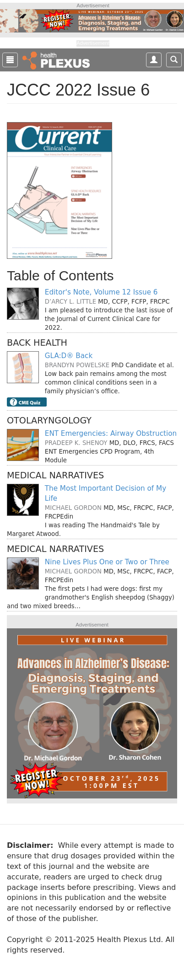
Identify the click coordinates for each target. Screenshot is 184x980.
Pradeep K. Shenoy (76, 443)
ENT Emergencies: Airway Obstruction (111, 434)
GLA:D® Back (69, 356)
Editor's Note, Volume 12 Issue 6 (101, 292)
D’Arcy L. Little (70, 302)
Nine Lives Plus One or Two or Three (107, 562)
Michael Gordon (73, 508)
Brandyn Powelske (77, 365)
